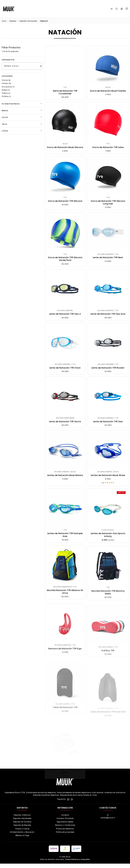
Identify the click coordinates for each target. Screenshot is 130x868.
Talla (22, 124)
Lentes (6, 83)
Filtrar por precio (22, 104)
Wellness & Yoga (22, 840)
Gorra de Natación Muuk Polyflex (108, 92)
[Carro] (127, 9)
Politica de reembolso (65, 833)
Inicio (4, 21)
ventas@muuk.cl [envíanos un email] (108, 821)
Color (22, 117)
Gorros (6, 80)
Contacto (65, 819)
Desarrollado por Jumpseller (78, 864)
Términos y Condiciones (65, 830)
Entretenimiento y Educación (22, 836)
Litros (22, 131)
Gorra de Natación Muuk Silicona (65, 165)
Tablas (6, 93)
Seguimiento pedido (65, 826)
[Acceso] (122, 9)
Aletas (6, 90)
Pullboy (6, 96)
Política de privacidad (65, 836)
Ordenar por (8, 60)
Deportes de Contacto (22, 826)
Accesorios (8, 87)
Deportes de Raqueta (22, 830)
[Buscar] (117, 9)
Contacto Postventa (65, 823)
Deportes (13, 21)
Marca (22, 111)
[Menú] (112, 9)
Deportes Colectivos (22, 819)
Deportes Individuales (28, 21)
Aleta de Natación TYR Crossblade (65, 92)
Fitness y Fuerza (22, 833)
